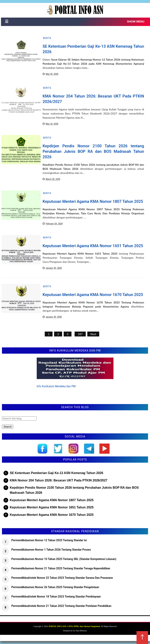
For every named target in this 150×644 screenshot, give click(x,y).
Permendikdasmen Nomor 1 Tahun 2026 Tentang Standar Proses (51, 550)
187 (80, 334)
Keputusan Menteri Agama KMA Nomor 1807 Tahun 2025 (93, 201)
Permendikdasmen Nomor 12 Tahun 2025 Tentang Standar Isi (49, 540)
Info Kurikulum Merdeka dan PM (56, 386)
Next (93, 334)
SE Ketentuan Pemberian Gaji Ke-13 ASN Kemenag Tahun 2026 (56, 473)
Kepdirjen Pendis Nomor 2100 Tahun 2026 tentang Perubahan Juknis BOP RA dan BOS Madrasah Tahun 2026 (93, 151)
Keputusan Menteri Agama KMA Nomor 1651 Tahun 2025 (93, 246)
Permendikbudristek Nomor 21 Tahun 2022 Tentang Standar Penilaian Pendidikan (61, 606)
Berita (47, 38)
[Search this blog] (19, 418)
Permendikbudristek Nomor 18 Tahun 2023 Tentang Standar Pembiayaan (56, 597)
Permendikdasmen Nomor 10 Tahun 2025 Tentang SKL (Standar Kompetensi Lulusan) (64, 559)
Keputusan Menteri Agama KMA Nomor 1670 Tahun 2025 (93, 295)
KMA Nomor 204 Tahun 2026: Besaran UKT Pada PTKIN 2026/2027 (59, 480)
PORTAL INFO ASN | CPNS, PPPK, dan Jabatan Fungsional (74, 626)
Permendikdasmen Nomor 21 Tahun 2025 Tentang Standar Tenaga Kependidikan (61, 568)
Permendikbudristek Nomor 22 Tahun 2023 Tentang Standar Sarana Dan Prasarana (62, 578)
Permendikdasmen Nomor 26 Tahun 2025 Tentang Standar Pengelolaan (55, 587)
